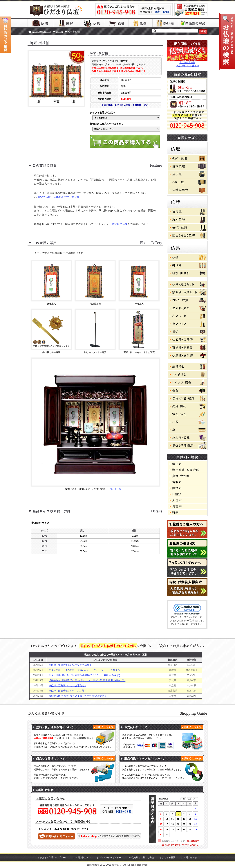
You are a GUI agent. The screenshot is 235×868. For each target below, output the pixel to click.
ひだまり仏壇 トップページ (54, 858)
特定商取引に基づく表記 (142, 858)
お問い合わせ (190, 858)
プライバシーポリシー (110, 858)
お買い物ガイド (83, 858)
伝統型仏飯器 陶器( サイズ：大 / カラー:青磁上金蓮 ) (77, 696)
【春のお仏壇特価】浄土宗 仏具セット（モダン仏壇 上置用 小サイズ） (87, 680)
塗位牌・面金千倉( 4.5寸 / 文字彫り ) (69, 691)
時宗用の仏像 (120, 224)
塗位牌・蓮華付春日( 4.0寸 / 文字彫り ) (70, 665)
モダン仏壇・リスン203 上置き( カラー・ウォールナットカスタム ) (85, 670)
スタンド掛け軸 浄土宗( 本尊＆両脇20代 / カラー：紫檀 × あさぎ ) (84, 675)
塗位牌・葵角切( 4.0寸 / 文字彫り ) (67, 685)
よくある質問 (169, 858)
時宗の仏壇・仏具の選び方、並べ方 (58, 197)
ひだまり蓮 (116, 489)
